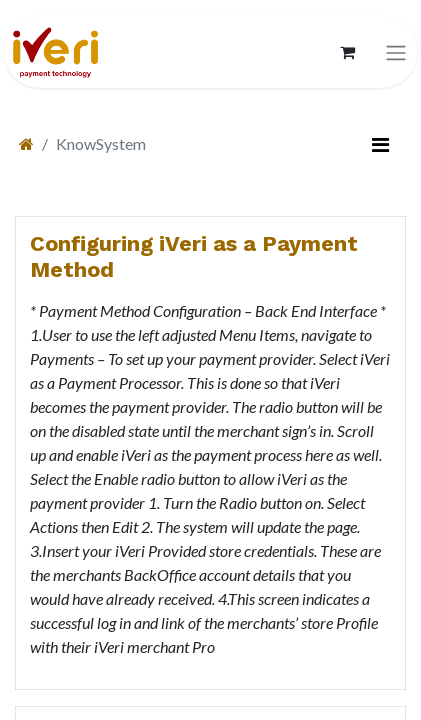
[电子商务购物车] (347, 52)
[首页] (26, 143)
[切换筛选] (380, 144)
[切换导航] (396, 52)
